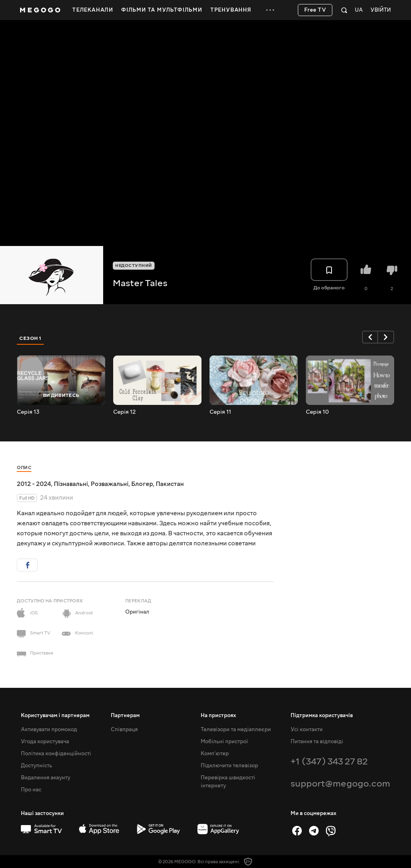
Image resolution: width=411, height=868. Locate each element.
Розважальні (110, 484)
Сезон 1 (31, 338)
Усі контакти (307, 730)
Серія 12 (124, 412)
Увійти (381, 10)
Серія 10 (317, 412)
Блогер (142, 484)
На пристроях (218, 716)
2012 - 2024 (34, 484)
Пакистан (170, 484)
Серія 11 (220, 412)
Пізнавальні (71, 484)
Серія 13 (28, 412)
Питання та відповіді (317, 742)
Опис (24, 468)
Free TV (315, 10)
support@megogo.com (340, 784)
